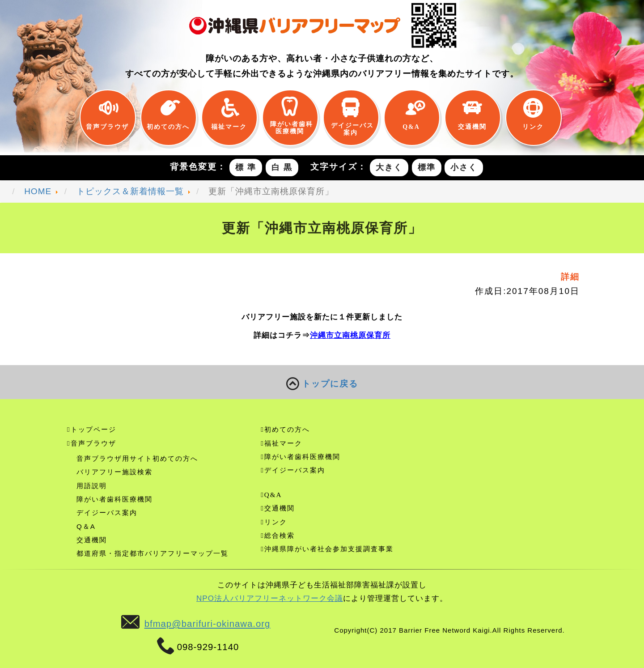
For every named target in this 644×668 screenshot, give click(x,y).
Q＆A (86, 526)
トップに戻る (322, 385)
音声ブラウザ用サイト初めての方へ (137, 458)
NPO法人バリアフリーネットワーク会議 (270, 598)
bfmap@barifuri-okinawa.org (208, 624)
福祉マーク (229, 126)
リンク (533, 126)
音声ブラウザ (107, 126)
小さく (464, 167)
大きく (389, 167)
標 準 (246, 167)
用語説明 (92, 486)
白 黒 (282, 167)
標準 (427, 167)
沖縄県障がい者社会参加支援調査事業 (329, 549)
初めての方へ (168, 126)
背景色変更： (198, 167)
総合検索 (280, 535)
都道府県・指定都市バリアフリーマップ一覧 (153, 553)
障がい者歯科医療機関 (290, 127)
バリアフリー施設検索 (114, 472)
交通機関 (472, 126)
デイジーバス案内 (350, 128)
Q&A (411, 126)
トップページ (93, 429)
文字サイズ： (339, 167)
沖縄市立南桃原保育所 (350, 335)
